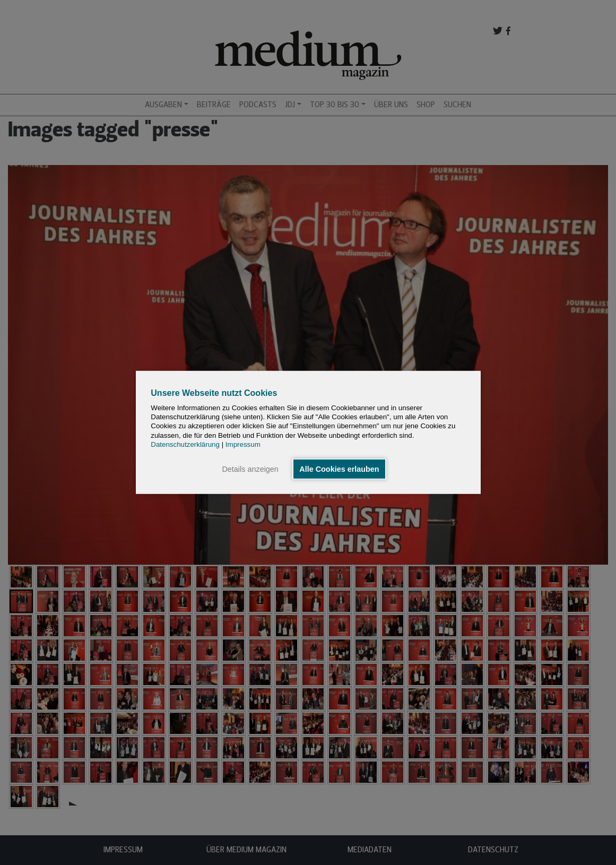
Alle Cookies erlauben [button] (339, 469)
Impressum (243, 444)
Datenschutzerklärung (185, 444)
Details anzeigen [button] (250, 469)
